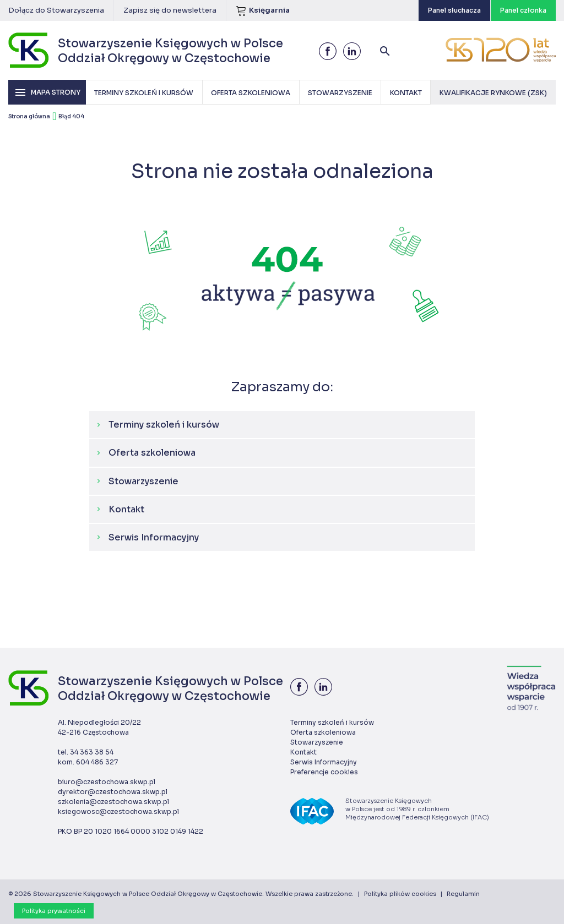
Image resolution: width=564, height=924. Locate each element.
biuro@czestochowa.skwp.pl (107, 782)
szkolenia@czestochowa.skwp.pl (113, 802)
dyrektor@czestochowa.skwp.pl (113, 792)
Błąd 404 (71, 116)
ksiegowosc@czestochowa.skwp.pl (118, 811)
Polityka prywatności (54, 911)
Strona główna (29, 116)
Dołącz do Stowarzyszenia (56, 10)
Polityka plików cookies (400, 894)
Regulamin (463, 894)
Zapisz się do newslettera (170, 10)
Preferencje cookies (324, 772)
